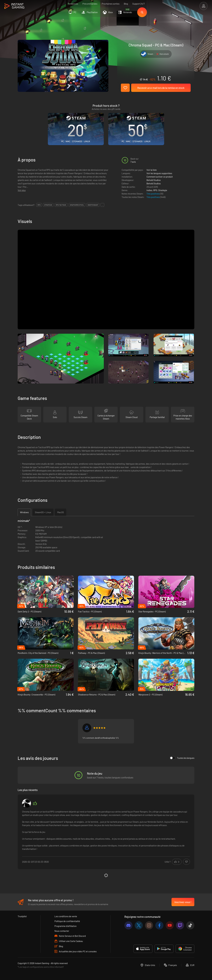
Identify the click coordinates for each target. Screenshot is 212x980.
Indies (149, 190)
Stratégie (163, 190)
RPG (155, 190)
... (102, 205)
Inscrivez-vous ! (183, 902)
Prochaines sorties (111, 4)
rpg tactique (61, 205)
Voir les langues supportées (159, 173)
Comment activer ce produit (160, 177)
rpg (39, 205)
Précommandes (90, 4)
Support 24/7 (138, 4)
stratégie (48, 205)
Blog (126, 4)
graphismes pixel (77, 205)
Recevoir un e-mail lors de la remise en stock (161, 88)
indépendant (93, 205)
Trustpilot (22, 916)
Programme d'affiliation (66, 926)
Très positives (153, 194)
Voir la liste (152, 170)
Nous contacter (62, 931)
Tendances (73, 4)
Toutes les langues (182, 758)
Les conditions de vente (66, 916)
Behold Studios (154, 180)
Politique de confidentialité (67, 921)
